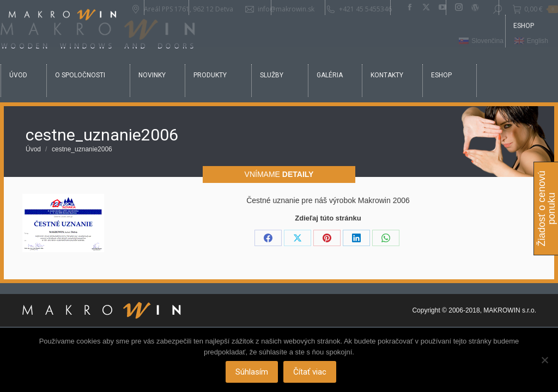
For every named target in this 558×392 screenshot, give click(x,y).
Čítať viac (311, 373)
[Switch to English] (531, 41)
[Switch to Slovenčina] (481, 41)
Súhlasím (253, 373)
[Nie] (544, 360)
